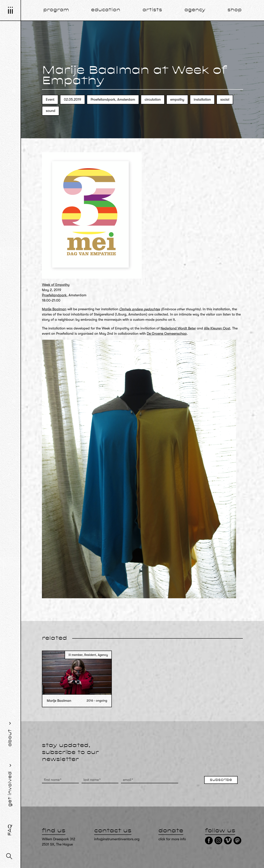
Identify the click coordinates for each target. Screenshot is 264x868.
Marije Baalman (54, 309)
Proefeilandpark (54, 295)
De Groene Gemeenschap (167, 334)
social (225, 99)
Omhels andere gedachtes (140, 309)
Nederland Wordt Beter (178, 328)
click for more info (172, 839)
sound (51, 111)
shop (235, 10)
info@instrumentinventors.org (117, 839)
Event (50, 99)
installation (202, 99)
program (56, 10)
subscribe (221, 780)
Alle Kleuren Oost (217, 328)
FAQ (10, 830)
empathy (177, 99)
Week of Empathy (56, 285)
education (106, 10)
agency (195, 10)
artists (152, 10)
